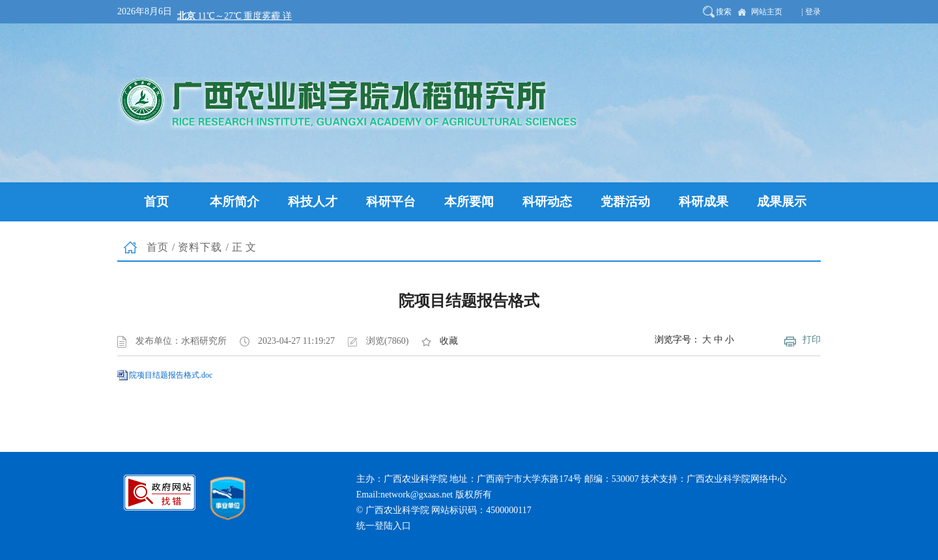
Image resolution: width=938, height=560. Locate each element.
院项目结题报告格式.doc (171, 375)
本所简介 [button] (234, 202)
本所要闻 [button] (469, 202)
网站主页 (767, 12)
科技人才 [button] (313, 202)
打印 (812, 340)
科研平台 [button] (391, 202)
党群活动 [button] (625, 202)
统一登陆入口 (384, 526)
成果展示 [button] (782, 202)
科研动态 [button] (547, 202)
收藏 (449, 341)
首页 (158, 247)
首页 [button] (156, 202)
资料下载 (200, 247)
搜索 (724, 12)
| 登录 (811, 12)
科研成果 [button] (703, 202)
